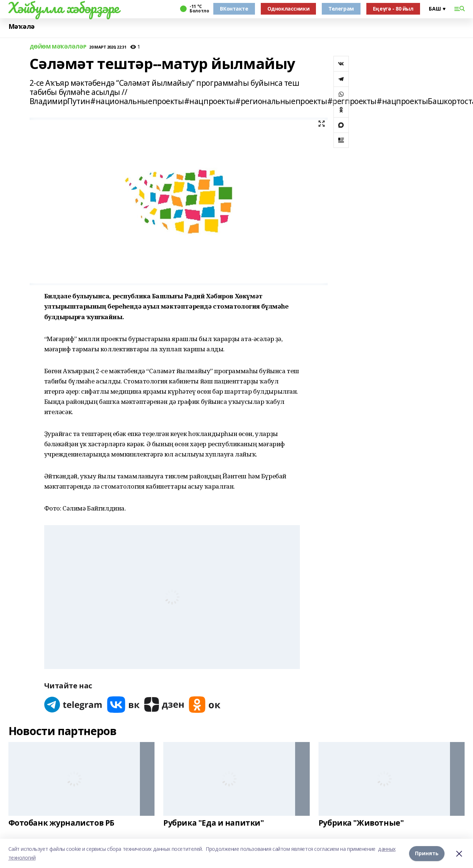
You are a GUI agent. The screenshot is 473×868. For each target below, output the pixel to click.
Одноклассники (289, 9)
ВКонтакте (234, 9)
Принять (427, 853)
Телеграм (341, 9)
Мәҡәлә (22, 26)
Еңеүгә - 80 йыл (393, 9)
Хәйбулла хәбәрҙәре (64, 8)
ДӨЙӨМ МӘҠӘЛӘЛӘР (58, 47)
